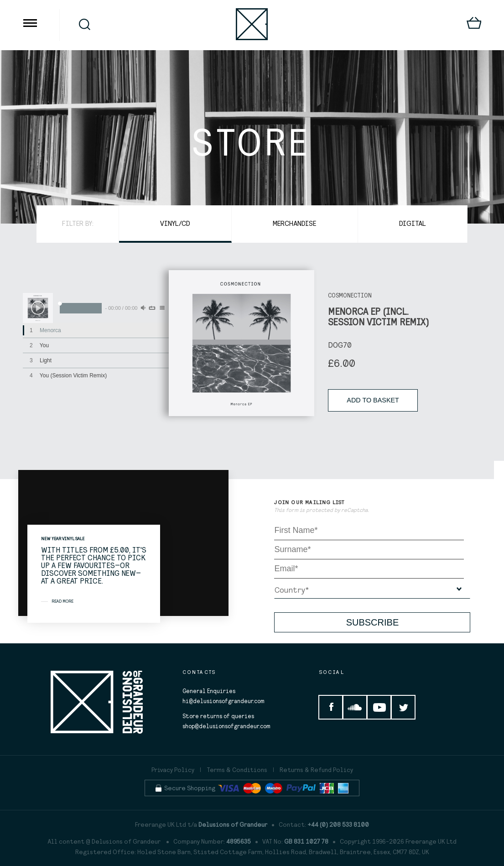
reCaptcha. (355, 510)
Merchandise (295, 223)
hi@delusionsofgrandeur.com (223, 701)
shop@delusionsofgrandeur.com (226, 726)
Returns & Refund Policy (316, 770)
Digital (413, 223)
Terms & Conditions (237, 770)
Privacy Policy (173, 770)
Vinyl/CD (175, 223)
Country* (292, 590)
